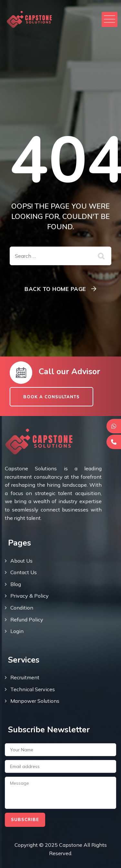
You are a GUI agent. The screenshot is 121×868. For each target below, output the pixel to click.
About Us (21, 561)
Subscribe (25, 820)
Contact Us (24, 572)
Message (60, 793)
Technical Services (33, 689)
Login (17, 631)
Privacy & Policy (30, 596)
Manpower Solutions (35, 701)
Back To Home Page (55, 289)
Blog (16, 584)
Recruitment (25, 677)
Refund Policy (27, 619)
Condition (22, 608)
